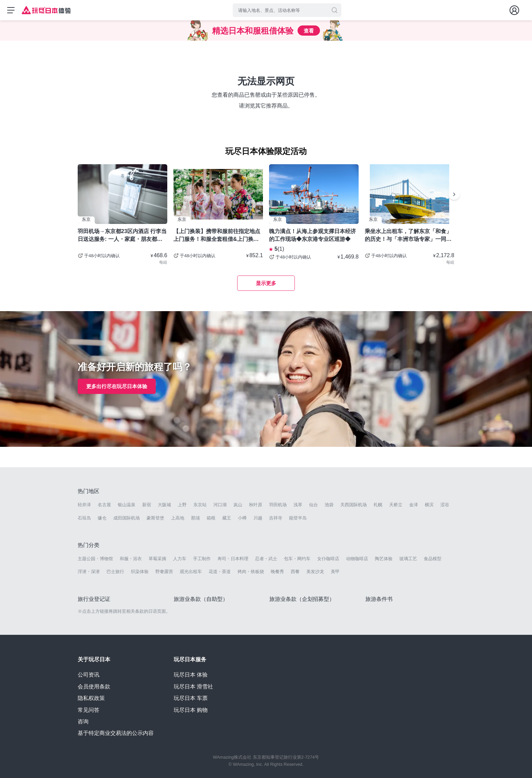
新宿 (147, 505)
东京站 (200, 505)
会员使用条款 (94, 687)
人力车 (180, 559)
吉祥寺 (276, 518)
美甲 (335, 572)
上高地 (178, 518)
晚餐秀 (277, 572)
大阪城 (164, 505)
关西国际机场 (354, 505)
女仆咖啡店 (328, 559)
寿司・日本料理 (233, 559)
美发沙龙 (315, 572)
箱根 (211, 518)
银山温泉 (127, 505)
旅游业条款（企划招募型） (302, 599)
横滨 (429, 505)
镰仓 (102, 518)
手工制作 (202, 559)
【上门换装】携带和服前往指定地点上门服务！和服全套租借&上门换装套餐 (217, 235)
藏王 (227, 518)
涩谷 (445, 505)
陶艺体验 (384, 559)
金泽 (414, 505)
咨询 (83, 722)
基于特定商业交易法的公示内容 (116, 733)
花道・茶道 (220, 572)
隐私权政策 (91, 698)
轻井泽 (84, 505)
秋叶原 (256, 505)
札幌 (378, 505)
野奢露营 (164, 572)
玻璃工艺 (408, 559)
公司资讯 (89, 675)
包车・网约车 (297, 559)
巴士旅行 (115, 572)
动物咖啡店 (357, 559)
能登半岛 (298, 518)
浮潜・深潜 (89, 572)
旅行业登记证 (94, 599)
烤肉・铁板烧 (251, 572)
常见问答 (89, 710)
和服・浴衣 (131, 559)
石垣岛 (84, 518)
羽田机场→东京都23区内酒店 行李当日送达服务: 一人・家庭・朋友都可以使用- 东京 (122, 235)
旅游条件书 (379, 599)
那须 (195, 518)
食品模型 (433, 559)
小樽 (242, 518)
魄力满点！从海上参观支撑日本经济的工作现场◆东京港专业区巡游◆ (312, 235)
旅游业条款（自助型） (201, 599)
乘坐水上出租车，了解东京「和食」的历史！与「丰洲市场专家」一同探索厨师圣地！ (408, 235)
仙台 (313, 505)
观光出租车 (191, 572)
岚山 (238, 505)
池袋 (329, 505)
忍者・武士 (266, 559)
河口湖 (220, 505)
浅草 (298, 505)
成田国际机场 (127, 518)
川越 (258, 518)
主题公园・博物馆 (95, 559)
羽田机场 (278, 505)
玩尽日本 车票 (191, 698)
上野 (182, 505)
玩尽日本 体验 (191, 675)
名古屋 (104, 505)
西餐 (295, 572)
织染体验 (140, 572)
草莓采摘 (157, 559)
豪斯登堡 (155, 518)
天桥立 (396, 505)
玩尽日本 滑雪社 (193, 687)
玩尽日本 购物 (191, 710)
